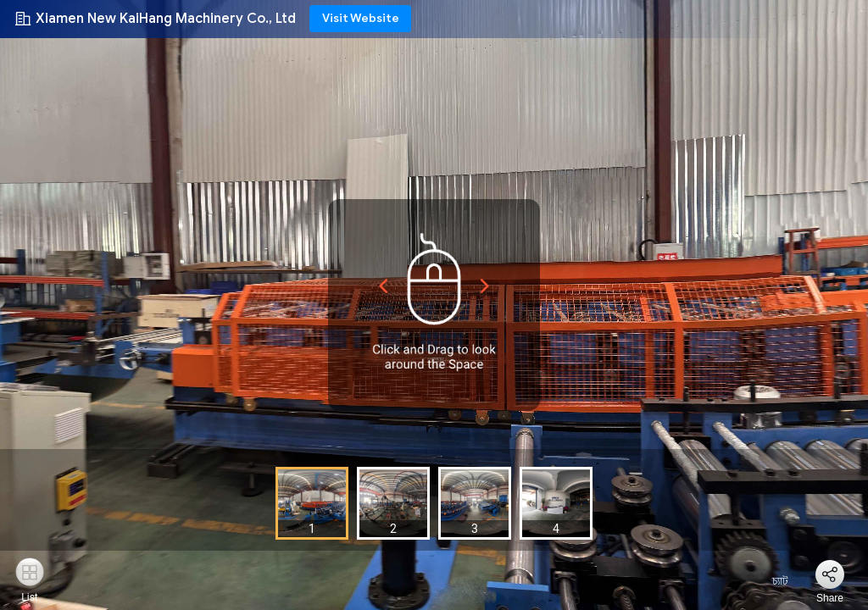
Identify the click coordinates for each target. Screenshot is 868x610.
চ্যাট (770, 581)
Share (830, 598)
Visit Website (361, 18)
